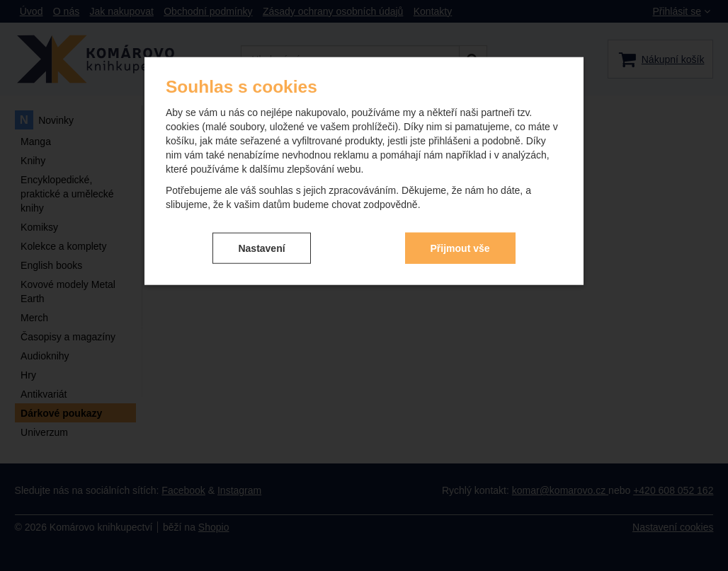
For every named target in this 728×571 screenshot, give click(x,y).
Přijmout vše (460, 248)
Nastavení (261, 248)
